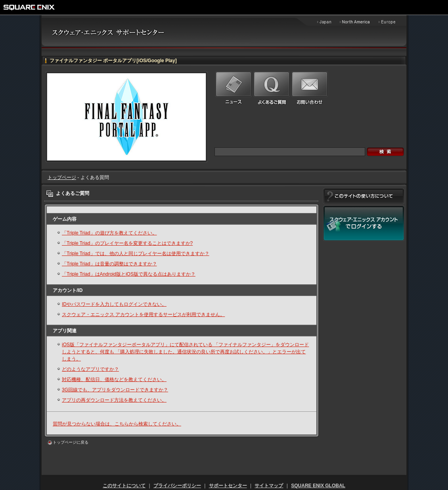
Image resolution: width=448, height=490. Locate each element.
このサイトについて (124, 486)
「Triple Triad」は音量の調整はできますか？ (109, 264)
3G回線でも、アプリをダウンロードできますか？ (115, 390)
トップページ (62, 177)
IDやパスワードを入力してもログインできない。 (114, 304)
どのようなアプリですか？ (90, 369)
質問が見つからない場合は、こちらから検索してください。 (117, 424)
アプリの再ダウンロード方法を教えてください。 (114, 400)
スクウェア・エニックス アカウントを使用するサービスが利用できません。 (143, 315)
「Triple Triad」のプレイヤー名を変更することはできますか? (127, 243)
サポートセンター (228, 486)
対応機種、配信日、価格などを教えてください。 (114, 379)
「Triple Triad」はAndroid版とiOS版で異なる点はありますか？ (129, 274)
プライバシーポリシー (177, 486)
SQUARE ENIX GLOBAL (318, 486)
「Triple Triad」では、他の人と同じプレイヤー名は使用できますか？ (136, 254)
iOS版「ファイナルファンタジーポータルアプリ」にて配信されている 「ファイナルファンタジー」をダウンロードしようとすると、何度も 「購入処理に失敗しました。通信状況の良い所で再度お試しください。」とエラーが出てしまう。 (185, 352)
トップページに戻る (71, 442)
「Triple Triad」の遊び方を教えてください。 (109, 233)
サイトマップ (269, 486)
